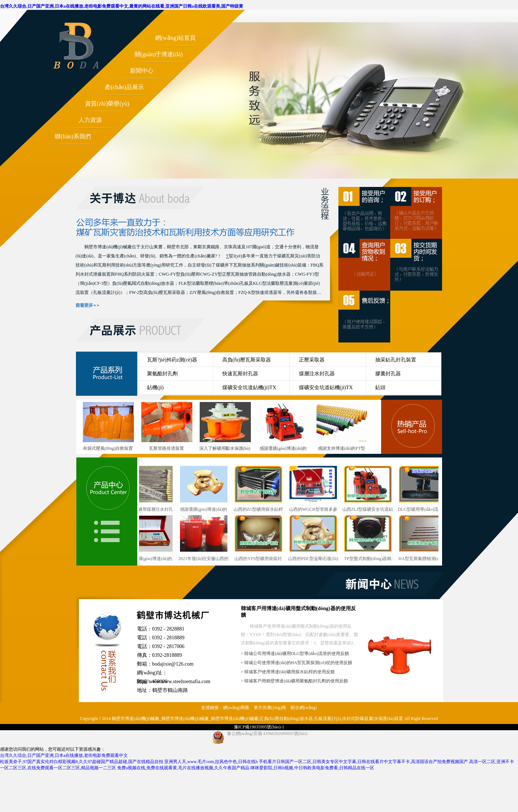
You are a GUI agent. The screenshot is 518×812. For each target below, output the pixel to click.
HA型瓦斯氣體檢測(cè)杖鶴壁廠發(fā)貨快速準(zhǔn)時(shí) (424, 539)
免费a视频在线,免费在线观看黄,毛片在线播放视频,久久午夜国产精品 (183, 768)
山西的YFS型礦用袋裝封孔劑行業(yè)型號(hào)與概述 (260, 539)
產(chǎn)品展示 (124, 87)
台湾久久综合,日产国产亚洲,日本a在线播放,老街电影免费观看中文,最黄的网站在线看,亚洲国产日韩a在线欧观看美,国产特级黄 (122, 6)
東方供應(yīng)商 (270, 708)
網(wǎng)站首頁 (175, 38)
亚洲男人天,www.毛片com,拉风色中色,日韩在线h (211, 762)
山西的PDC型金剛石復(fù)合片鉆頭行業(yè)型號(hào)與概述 (314, 539)
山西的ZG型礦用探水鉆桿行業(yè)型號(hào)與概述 (260, 489)
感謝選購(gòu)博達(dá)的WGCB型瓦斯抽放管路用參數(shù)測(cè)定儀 (150, 539)
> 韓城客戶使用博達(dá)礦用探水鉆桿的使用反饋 (288, 672)
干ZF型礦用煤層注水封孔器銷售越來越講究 (150, 489)
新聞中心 (142, 71)
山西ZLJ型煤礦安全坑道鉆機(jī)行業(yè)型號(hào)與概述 (369, 489)
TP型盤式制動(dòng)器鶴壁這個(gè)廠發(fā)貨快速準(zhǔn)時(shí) (369, 539)
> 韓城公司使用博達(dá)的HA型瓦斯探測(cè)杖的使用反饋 (297, 663)
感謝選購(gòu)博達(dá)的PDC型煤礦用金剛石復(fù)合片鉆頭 (205, 489)
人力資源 (90, 120)
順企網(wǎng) (304, 708)
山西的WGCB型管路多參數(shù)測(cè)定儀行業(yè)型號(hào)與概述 (315, 489)
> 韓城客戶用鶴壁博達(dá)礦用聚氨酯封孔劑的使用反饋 (294, 681)
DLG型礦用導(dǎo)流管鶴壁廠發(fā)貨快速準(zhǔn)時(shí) (424, 489)
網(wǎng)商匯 (236, 708)
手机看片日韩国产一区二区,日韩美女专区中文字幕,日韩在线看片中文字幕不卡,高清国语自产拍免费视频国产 (363, 762)
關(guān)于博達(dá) (159, 54)
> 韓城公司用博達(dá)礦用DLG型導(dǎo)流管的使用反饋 (295, 654)
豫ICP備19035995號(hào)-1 (259, 727)
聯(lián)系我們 (73, 136)
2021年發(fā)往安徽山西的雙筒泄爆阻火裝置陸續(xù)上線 (205, 539)
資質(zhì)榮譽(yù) (107, 104)
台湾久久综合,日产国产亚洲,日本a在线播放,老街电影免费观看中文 (64, 755)
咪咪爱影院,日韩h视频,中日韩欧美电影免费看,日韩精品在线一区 (312, 768)
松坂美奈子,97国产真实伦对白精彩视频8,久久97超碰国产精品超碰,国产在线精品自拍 (82, 762)
